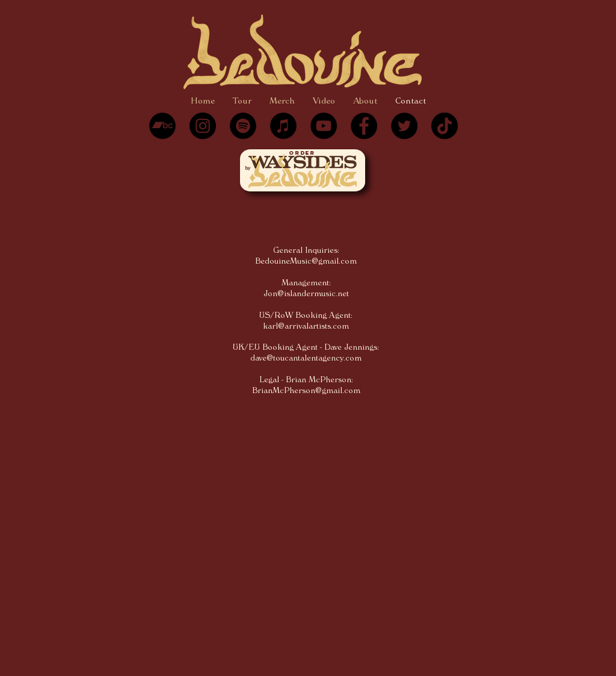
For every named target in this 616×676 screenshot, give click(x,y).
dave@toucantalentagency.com (306, 358)
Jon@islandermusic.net (306, 294)
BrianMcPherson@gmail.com (306, 391)
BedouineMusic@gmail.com (306, 261)
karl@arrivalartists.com (306, 326)
